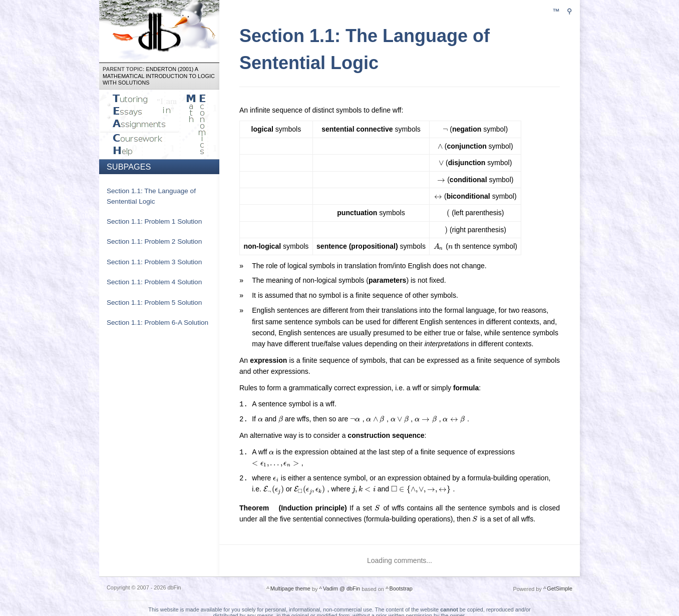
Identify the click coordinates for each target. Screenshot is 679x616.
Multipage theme (290, 588)
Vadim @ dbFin (342, 588)
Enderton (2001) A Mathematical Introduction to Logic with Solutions (159, 76)
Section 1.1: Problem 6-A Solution (157, 323)
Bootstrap (401, 588)
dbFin (159, 30)
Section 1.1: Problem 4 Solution (154, 282)
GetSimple (560, 588)
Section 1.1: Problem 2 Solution (154, 241)
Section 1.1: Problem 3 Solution (154, 262)
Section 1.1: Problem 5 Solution (154, 302)
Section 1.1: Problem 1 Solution (154, 221)
